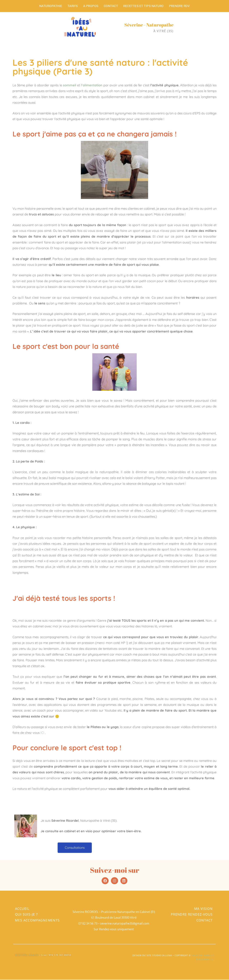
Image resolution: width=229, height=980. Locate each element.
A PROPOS (91, 6)
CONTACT (111, 6)
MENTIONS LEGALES (27, 955)
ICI (43, 733)
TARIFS (73, 6)
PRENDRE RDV (179, 6)
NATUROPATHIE (51, 6)
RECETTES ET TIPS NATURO (143, 6)
